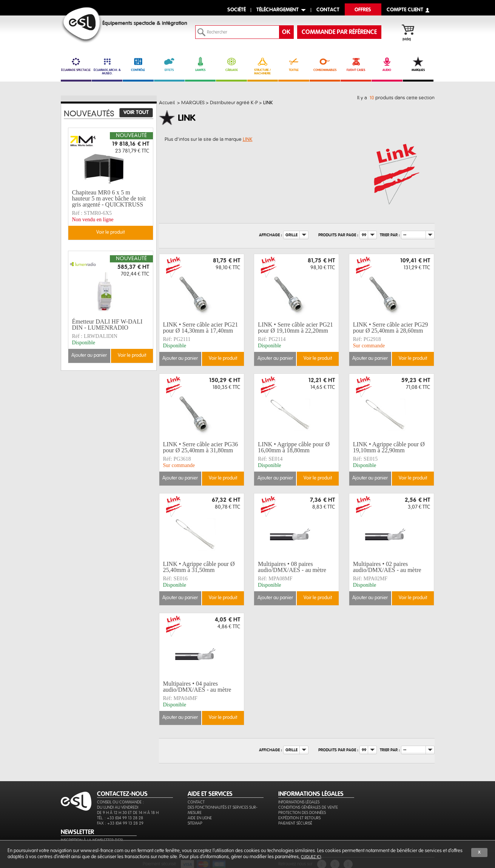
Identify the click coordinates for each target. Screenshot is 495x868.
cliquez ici (311, 857)
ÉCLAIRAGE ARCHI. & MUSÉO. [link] (107, 66)
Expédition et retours (299, 818)
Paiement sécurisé (295, 823)
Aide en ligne (200, 818)
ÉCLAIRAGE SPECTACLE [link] (76, 64)
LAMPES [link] (200, 64)
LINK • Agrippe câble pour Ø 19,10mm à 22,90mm (389, 447)
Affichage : (271, 235)
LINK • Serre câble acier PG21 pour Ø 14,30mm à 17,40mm (201, 328)
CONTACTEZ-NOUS (122, 794)
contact (328, 10)
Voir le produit (223, 358)
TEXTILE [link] (294, 64)
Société (237, 10)
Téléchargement (278, 10)
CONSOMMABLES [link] (325, 64)
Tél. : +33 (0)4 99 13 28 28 (120, 818)
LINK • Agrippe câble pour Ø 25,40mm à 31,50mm (199, 567)
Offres (363, 10)
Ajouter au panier (180, 358)
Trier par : (390, 235)
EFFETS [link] (169, 64)
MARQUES (418, 64)
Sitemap (195, 823)
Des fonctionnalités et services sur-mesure (223, 810)
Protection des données (302, 813)
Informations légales (299, 802)
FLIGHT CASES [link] (356, 64)
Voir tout (136, 113)
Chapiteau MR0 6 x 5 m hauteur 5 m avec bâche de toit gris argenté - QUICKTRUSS (109, 199)
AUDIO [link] (387, 64)
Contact (196, 802)
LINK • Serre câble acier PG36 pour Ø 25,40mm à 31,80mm (201, 447)
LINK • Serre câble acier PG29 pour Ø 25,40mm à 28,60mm (391, 328)
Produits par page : (338, 235)
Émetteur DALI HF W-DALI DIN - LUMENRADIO (107, 325)
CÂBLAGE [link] (231, 64)
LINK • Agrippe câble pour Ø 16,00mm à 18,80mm (294, 447)
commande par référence (339, 32)
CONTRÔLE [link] (138, 64)
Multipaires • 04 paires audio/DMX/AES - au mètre (197, 687)
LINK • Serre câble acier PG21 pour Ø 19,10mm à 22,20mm (295, 328)
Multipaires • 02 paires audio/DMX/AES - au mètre (387, 567)
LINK (248, 139)
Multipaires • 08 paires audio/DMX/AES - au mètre (292, 567)
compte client (405, 10)
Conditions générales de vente (308, 807)
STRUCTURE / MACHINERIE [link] (263, 66)
